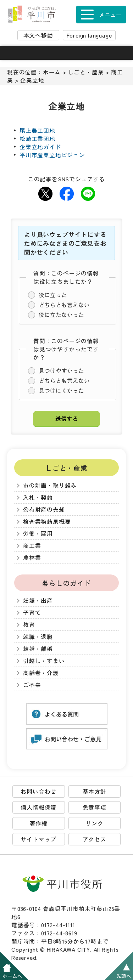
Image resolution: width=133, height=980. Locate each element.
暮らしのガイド (66, 583)
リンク (94, 823)
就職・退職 (38, 637)
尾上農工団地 (37, 131)
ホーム (52, 72)
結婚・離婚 (38, 649)
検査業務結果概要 (47, 522)
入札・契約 (38, 497)
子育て (32, 613)
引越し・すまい (44, 661)
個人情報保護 (38, 807)
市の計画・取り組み (50, 485)
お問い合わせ (38, 791)
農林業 (32, 558)
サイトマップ (38, 839)
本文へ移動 (38, 35)
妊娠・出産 (38, 601)
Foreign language (89, 35)
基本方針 (95, 791)
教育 (29, 625)
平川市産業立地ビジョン (52, 155)
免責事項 (95, 807)
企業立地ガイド (40, 147)
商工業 (32, 546)
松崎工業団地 (37, 139)
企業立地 (32, 80)
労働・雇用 (38, 534)
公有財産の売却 (44, 509)
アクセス (95, 839)
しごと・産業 (86, 72)
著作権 (39, 823)
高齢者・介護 (41, 673)
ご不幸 (32, 685)
